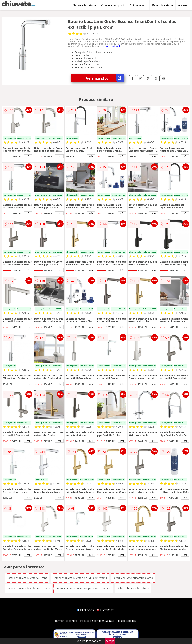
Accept (110, 641)
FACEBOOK (85, 610)
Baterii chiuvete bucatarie (133, 588)
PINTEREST (105, 610)
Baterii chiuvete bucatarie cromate (28, 588)
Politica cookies (126, 621)
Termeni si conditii (66, 621)
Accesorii (184, 5)
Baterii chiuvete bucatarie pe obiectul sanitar (83, 588)
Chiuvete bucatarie (84, 5)
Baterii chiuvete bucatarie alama (133, 578)
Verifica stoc (105, 78)
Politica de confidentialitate (97, 621)
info (28, 156)
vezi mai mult (113, 46)
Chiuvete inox (138, 5)
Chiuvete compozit (113, 5)
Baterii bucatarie (163, 5)
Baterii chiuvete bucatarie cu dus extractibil (80, 578)
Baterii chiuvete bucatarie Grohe (27, 578)
